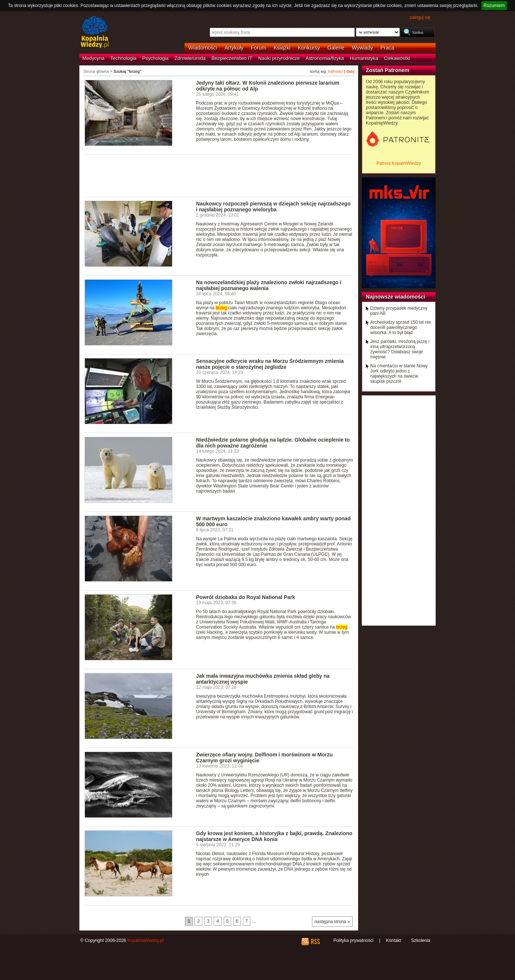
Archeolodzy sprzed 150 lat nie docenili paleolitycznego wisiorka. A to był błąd (401, 327)
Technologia (123, 58)
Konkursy (309, 48)
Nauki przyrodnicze (279, 58)
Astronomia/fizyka (325, 58)
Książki (282, 48)
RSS (315, 942)
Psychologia (156, 58)
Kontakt (393, 940)
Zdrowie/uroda (190, 58)
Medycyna (93, 58)
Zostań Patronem (388, 70)
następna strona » (332, 922)
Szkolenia (420, 940)
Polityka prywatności (353, 940)
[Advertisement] (219, 175)
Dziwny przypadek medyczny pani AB (399, 311)
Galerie (336, 48)
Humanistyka (364, 58)
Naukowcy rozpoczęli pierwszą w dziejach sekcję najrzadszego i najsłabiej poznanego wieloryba (273, 207)
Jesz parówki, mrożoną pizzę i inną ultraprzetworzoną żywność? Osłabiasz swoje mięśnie (400, 349)
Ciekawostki (397, 58)
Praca (388, 48)
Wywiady (362, 48)
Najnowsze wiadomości (396, 297)
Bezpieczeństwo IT (232, 58)
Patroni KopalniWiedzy (399, 163)
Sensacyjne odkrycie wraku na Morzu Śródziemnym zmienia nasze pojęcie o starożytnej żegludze (270, 364)
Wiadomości (203, 48)
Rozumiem (494, 6)
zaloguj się (420, 17)
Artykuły (234, 48)
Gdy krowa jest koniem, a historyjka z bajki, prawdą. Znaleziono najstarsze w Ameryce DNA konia (274, 836)
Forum (259, 48)
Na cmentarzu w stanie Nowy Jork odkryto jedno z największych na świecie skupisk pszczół (399, 374)
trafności (335, 71)
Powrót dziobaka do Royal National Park (246, 597)
